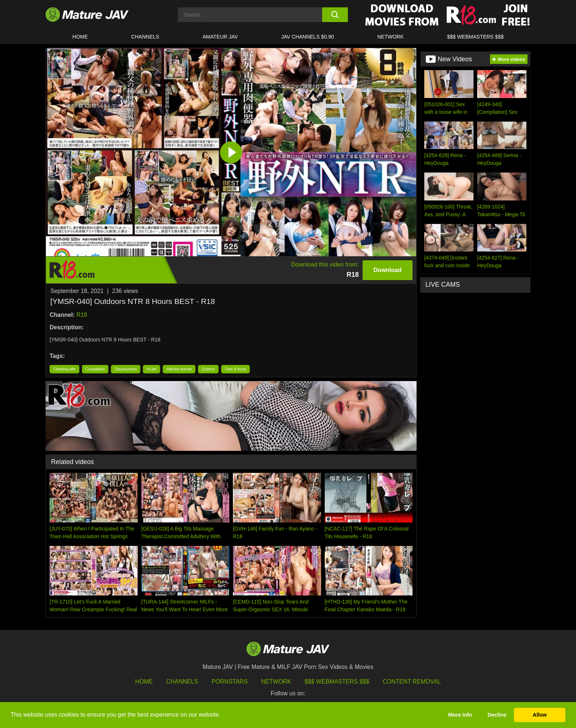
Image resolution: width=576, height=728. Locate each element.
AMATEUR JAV (220, 37)
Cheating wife (64, 369)
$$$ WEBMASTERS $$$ (475, 37)
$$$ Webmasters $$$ (337, 682)
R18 (82, 315)
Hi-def (152, 369)
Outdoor (208, 369)
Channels (182, 682)
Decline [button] (497, 715)
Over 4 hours (235, 369)
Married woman (179, 369)
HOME (80, 37)
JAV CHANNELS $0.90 (307, 37)
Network (390, 37)
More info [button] (460, 715)
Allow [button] (540, 715)
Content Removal (412, 682)
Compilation (95, 369)
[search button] (335, 15)
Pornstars (230, 682)
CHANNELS (145, 37)
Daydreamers (126, 369)
